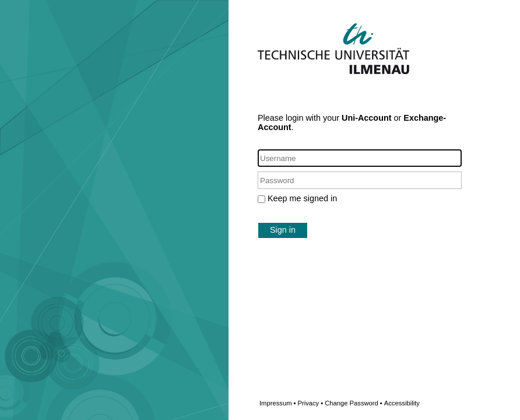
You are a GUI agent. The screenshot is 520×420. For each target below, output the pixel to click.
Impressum (277, 403)
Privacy (310, 403)
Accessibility (402, 403)
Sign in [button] (283, 230)
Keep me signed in (302, 198)
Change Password (372, 403)
